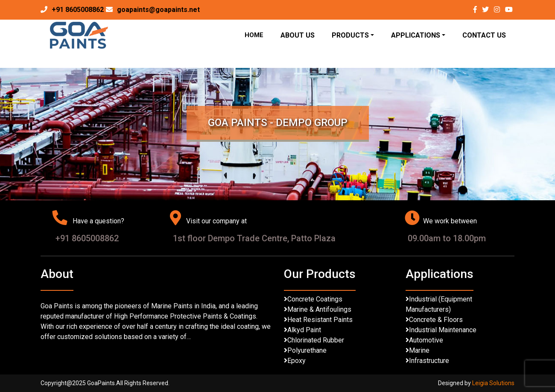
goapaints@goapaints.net (158, 10)
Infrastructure (429, 361)
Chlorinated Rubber (316, 340)
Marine (419, 350)
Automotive (426, 340)
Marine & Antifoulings (319, 309)
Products (350, 35)
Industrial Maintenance (443, 330)
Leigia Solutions (493, 383)
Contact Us (484, 35)
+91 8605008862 (78, 10)
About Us (298, 35)
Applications (416, 35)
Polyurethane (307, 350)
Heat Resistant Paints (320, 320)
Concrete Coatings (315, 299)
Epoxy (296, 361)
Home (254, 35)
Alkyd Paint (304, 330)
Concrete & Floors (436, 320)
